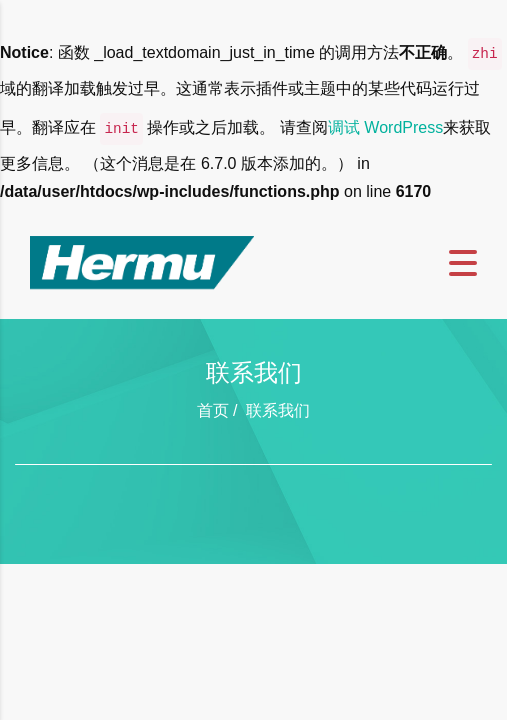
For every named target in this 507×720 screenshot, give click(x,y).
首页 (213, 410)
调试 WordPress (385, 127)
